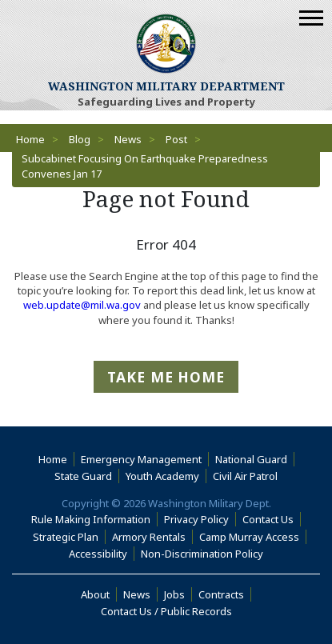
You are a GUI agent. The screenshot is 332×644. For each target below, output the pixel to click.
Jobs (174, 594)
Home (30, 139)
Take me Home (166, 377)
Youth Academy (162, 476)
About (99, 594)
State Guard (83, 476)
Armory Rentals (149, 537)
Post (176, 139)
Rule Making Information (91, 519)
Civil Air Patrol (248, 476)
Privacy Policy (196, 519)
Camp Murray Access (253, 537)
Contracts (221, 594)
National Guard (251, 459)
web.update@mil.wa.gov (82, 305)
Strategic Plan (66, 537)
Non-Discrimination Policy (205, 554)
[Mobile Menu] (311, 18)
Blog (80, 139)
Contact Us (268, 519)
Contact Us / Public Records (166, 611)
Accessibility (102, 554)
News (128, 139)
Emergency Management (141, 459)
